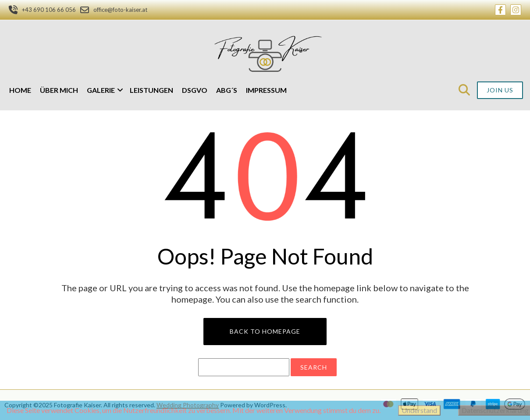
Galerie (101, 90)
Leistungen (151, 90)
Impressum (266, 90)
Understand (419, 410)
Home (20, 90)
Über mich (59, 90)
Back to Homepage (265, 331)
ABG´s (227, 90)
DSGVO (195, 90)
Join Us (500, 90)
